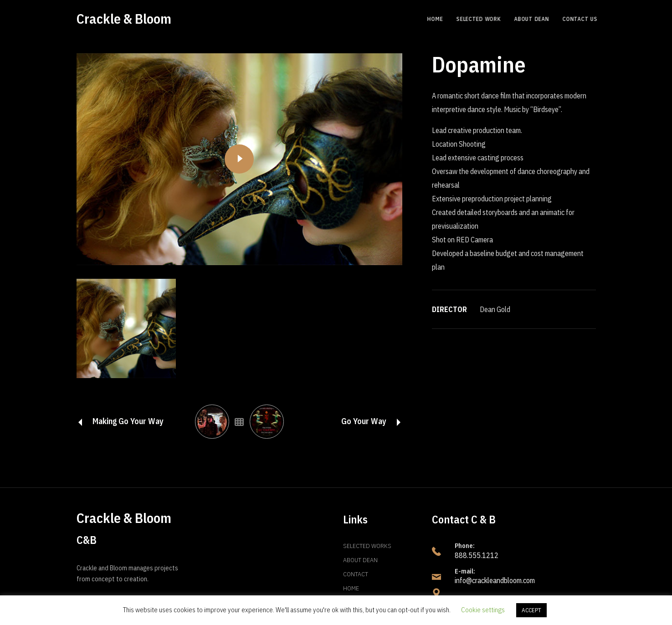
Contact (356, 574)
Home (351, 588)
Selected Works (367, 546)
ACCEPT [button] (531, 610)
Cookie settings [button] (483, 610)
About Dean (360, 560)
